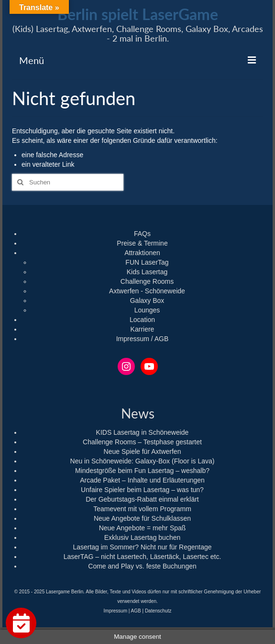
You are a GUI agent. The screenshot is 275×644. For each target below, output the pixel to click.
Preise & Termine (142, 243)
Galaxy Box (147, 301)
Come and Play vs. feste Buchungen (142, 566)
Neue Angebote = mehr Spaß (143, 528)
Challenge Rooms (147, 281)
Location (142, 320)
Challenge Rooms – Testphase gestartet (142, 442)
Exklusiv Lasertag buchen (143, 537)
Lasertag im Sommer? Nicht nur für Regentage (142, 547)
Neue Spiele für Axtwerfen (143, 451)
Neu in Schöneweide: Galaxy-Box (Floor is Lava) (143, 461)
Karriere (143, 329)
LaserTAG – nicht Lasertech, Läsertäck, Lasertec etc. (143, 557)
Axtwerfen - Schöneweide (147, 291)
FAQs (142, 234)
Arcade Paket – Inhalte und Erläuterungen (142, 480)
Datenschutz (158, 611)
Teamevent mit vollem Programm (142, 509)
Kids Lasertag (147, 272)
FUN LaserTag (147, 262)
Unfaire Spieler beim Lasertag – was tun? (142, 490)
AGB (136, 611)
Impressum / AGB (143, 339)
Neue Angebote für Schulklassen (142, 518)
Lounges (147, 310)
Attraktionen (142, 253)
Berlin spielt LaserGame (138, 14)
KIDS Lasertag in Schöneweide (143, 432)
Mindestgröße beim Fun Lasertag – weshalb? (142, 471)
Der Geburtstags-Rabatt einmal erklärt (142, 499)
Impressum (115, 611)
